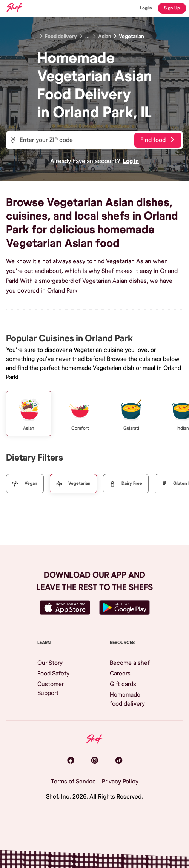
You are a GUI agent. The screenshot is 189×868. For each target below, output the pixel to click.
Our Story (50, 663)
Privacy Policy (120, 782)
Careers (120, 674)
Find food (157, 140)
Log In (146, 8)
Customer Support (51, 689)
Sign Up (172, 8)
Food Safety (53, 674)
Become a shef (130, 663)
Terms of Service (73, 782)
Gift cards (123, 684)
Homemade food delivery (127, 699)
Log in (131, 161)
